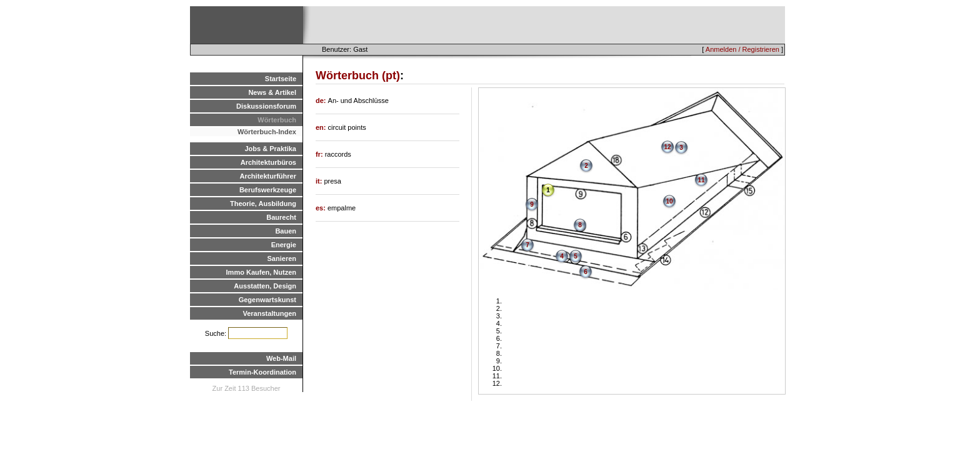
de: (322, 101)
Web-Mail (281, 358)
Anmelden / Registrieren (742, 49)
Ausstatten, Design (265, 286)
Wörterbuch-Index (267, 132)
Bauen (286, 231)
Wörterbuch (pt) (358, 76)
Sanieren (282, 258)
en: (322, 127)
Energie (284, 245)
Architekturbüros (268, 162)
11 (701, 180)
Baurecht (281, 217)
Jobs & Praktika (270, 149)
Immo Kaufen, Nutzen (261, 272)
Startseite (281, 79)
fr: (320, 154)
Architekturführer (268, 176)
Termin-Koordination (262, 372)
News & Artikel (272, 92)
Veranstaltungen (269, 313)
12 (667, 147)
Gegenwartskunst (267, 300)
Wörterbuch (277, 120)
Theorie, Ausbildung (263, 204)
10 (669, 201)
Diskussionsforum (266, 106)
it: (320, 181)
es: (322, 208)
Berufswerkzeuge (268, 190)
